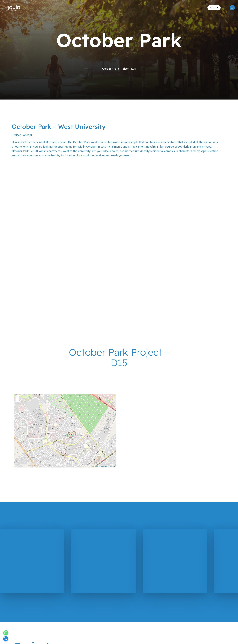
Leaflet (95, 466)
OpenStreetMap (104, 466)
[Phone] (6, 639)
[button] (232, 8)
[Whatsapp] (6, 633)
